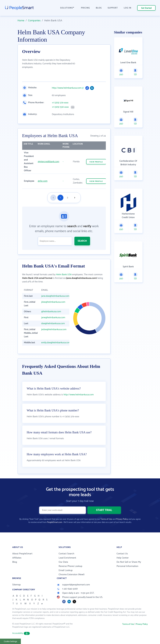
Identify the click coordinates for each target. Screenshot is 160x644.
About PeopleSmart (22, 554)
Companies (34, 21)
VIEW (96, 162)
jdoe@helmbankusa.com (53, 302)
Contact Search (66, 554)
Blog (15, 562)
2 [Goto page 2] (68, 198)
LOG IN (128, 8)
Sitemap (17, 585)
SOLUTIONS (67, 8)
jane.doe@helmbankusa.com (55, 296)
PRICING (85, 8)
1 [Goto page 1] (60, 198)
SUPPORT (113, 8)
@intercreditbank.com (49, 162)
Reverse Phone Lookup (70, 566)
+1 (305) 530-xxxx (60, 107)
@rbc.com (43, 181)
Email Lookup (66, 570)
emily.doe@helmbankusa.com (56, 343)
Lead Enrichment (67, 558)
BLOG (99, 8)
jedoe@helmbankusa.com (54, 329)
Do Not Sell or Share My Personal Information (129, 564)
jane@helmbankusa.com (53, 318)
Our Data (63, 562)
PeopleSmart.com (55, 522)
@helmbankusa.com (51, 312)
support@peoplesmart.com (73, 585)
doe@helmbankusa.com (53, 323)
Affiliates (17, 558)
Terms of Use (106, 519)
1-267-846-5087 (67, 589)
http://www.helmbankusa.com (67, 88)
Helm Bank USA (64, 275)
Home (21, 21)
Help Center (123, 558)
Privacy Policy (122, 519)
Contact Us (122, 554)
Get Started (146, 8)
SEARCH (82, 241)
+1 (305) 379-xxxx (60, 103)
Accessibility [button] (21, 633)
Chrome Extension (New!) (72, 575)
